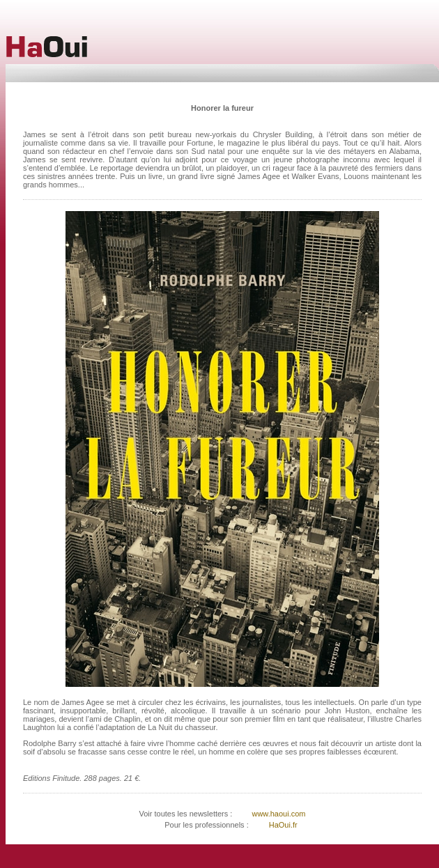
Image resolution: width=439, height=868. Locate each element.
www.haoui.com (277, 814)
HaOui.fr (283, 825)
